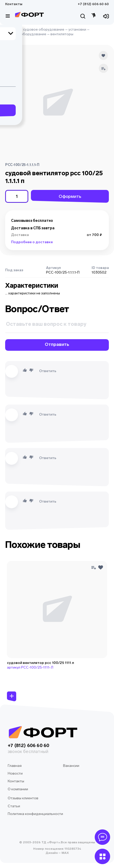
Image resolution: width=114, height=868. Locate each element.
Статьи (14, 806)
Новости (15, 773)
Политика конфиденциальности (35, 814)
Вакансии (71, 766)
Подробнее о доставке (32, 242)
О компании (18, 789)
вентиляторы (62, 34)
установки (77, 29)
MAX (65, 853)
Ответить (48, 371)
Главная (12, 29)
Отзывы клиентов (23, 798)
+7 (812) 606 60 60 (93, 4)
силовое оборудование (26, 34)
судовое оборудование (44, 29)
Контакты (14, 4)
